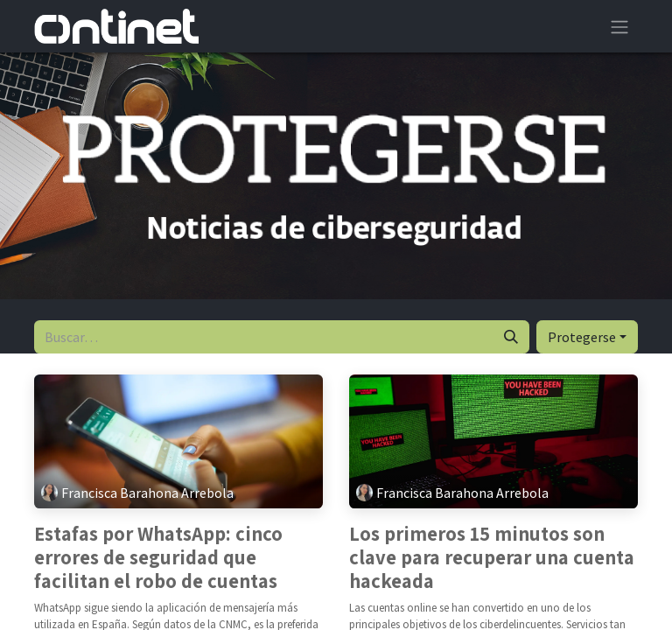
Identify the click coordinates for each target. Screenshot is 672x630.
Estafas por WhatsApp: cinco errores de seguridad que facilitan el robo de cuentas (158, 558)
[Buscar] (511, 337)
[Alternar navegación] (619, 26)
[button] (587, 337)
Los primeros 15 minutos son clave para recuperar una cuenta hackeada (492, 558)
